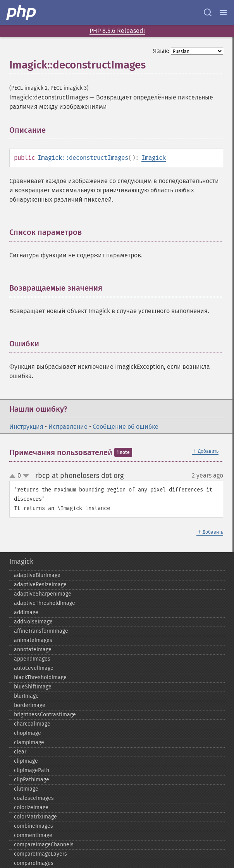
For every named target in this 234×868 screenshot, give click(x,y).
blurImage (26, 696)
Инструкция (26, 427)
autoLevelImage (34, 668)
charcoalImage (32, 724)
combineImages (34, 826)
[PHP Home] (22, 12)
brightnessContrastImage (45, 715)
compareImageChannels (44, 845)
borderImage (30, 705)
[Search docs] (208, 12)
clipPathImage (32, 780)
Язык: (161, 51)
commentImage (33, 835)
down (26, 476)
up (14, 476)
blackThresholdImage (40, 677)
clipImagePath (32, 770)
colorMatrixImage (35, 817)
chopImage (28, 733)
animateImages (33, 640)
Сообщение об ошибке (126, 427)
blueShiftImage (33, 687)
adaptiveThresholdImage (45, 603)
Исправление (68, 427)
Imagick (154, 158)
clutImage (26, 789)
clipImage (26, 761)
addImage (26, 612)
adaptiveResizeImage (40, 585)
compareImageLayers (40, 854)
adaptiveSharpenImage (43, 594)
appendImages (32, 659)
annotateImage (33, 650)
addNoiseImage (33, 622)
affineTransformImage (41, 631)
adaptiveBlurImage (37, 575)
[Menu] (223, 12)
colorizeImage (31, 807)
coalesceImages (34, 798)
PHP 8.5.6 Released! (117, 31)
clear (20, 752)
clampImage (29, 742)
